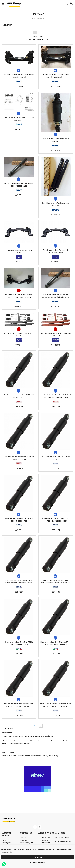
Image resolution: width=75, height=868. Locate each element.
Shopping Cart (6, 843)
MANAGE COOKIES (38, 863)
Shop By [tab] (7, 25)
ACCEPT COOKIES (38, 857)
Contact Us (23, 840)
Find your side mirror (44, 843)
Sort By (29, 39)
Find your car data (44, 838)
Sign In (4, 840)
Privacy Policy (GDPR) (27, 843)
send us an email (7, 757)
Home (33, 18)
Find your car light (43, 840)
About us (23, 838)
